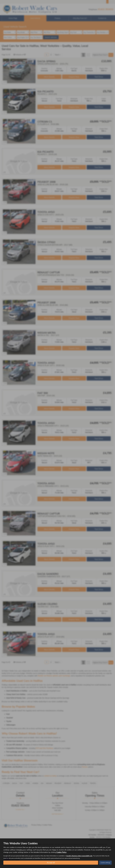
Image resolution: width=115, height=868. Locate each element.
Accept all (51, 863)
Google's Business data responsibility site (79, 856)
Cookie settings (105, 863)
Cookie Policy (61, 852)
